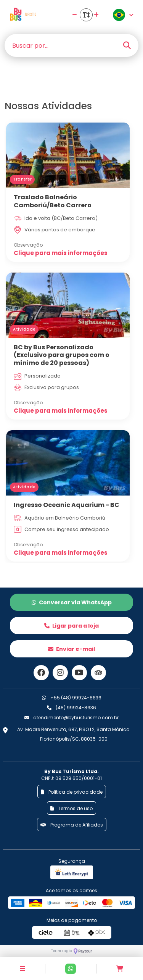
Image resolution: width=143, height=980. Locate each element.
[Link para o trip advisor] (98, 673)
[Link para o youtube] (79, 673)
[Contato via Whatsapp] (71, 969)
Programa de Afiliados (72, 825)
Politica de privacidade (72, 792)
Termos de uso (71, 808)
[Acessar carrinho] (120, 969)
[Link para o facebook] (41, 673)
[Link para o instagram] (60, 673)
